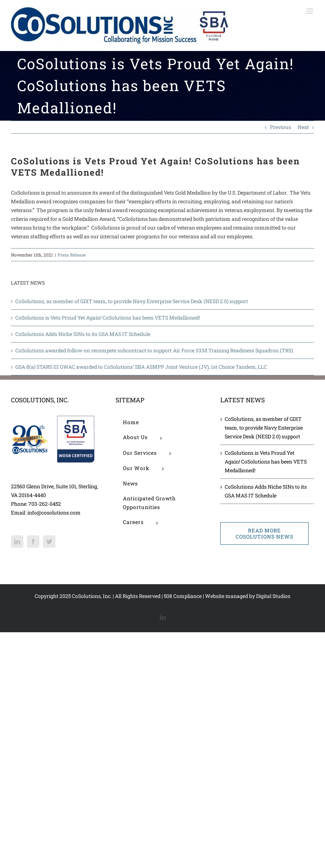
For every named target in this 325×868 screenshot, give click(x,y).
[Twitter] (49, 541)
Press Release (72, 255)
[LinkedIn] (17, 541)
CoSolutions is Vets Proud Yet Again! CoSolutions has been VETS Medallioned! (108, 318)
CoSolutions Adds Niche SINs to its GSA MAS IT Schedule (83, 334)
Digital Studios (273, 596)
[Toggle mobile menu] (310, 11)
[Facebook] (33, 541)
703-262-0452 (45, 504)
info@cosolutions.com (54, 513)
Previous (280, 127)
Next (303, 127)
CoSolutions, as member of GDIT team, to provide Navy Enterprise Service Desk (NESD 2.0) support (132, 301)
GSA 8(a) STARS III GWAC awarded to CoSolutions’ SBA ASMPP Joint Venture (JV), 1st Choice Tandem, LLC (141, 367)
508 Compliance (183, 596)
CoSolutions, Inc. (92, 596)
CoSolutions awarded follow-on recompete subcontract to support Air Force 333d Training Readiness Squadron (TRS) (154, 350)
